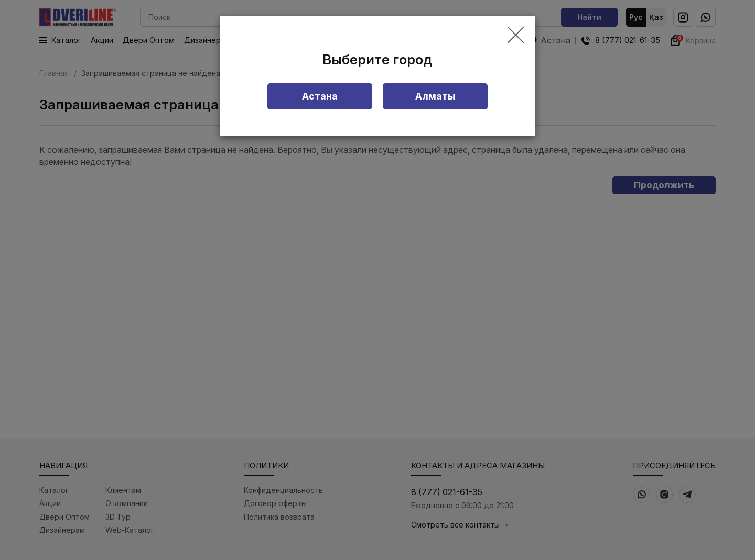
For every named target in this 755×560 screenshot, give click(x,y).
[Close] (516, 36)
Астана (320, 96)
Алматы (435, 96)
